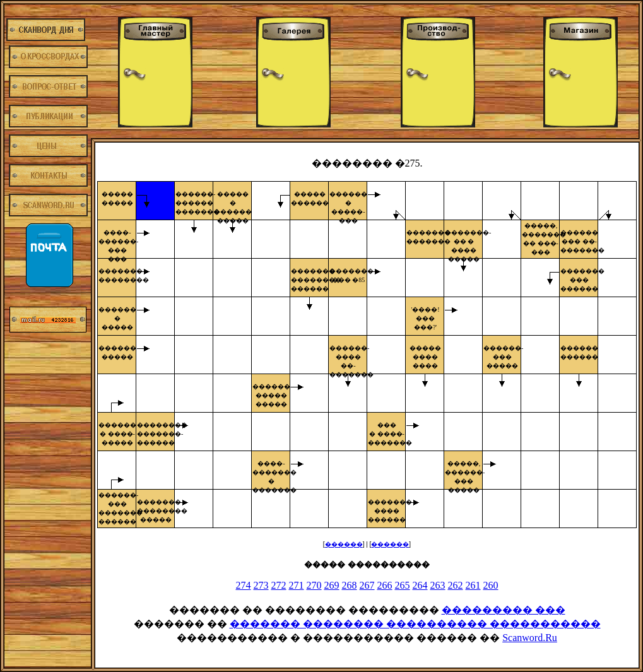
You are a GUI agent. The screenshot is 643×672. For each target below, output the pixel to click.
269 (332, 585)
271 (297, 585)
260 (491, 585)
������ (344, 544)
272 (279, 585)
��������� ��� (504, 610)
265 (403, 585)
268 (350, 585)
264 (420, 585)
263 (438, 585)
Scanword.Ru (530, 638)
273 (261, 585)
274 (244, 585)
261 (473, 585)
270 (314, 585)
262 (456, 585)
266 (385, 585)
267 (367, 585)
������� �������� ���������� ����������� (415, 624)
